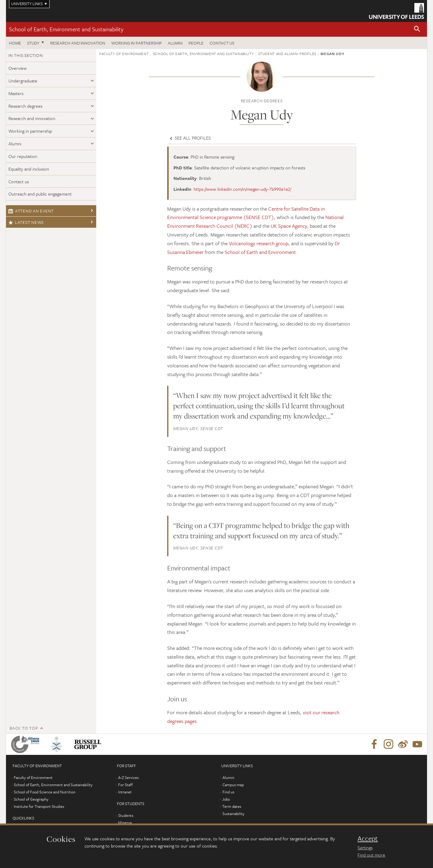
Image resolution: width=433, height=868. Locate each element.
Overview (18, 68)
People (196, 43)
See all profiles (190, 138)
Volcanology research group (259, 243)
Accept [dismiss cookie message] (368, 839)
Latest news (26, 222)
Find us (228, 792)
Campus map (233, 785)
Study (33, 43)
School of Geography (31, 799)
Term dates (232, 806)
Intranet (125, 792)
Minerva (125, 823)
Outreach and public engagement (40, 194)
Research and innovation (78, 43)
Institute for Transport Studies (39, 806)
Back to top (24, 728)
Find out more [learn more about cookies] (371, 855)
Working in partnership (137, 43)
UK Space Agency (289, 226)
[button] (417, 29)
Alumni (175, 43)
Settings (365, 848)
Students (126, 815)
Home (15, 43)
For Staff (125, 785)
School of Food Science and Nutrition (45, 792)
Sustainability (233, 814)
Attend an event (31, 211)
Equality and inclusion (29, 169)
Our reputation (23, 156)
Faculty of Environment (124, 54)
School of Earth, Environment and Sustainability (66, 29)
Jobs (226, 799)
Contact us (222, 43)
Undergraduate (23, 81)
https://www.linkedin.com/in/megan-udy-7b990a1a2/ (242, 189)
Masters (16, 93)
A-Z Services (128, 777)
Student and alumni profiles (287, 54)
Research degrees (25, 106)
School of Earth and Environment (260, 252)
